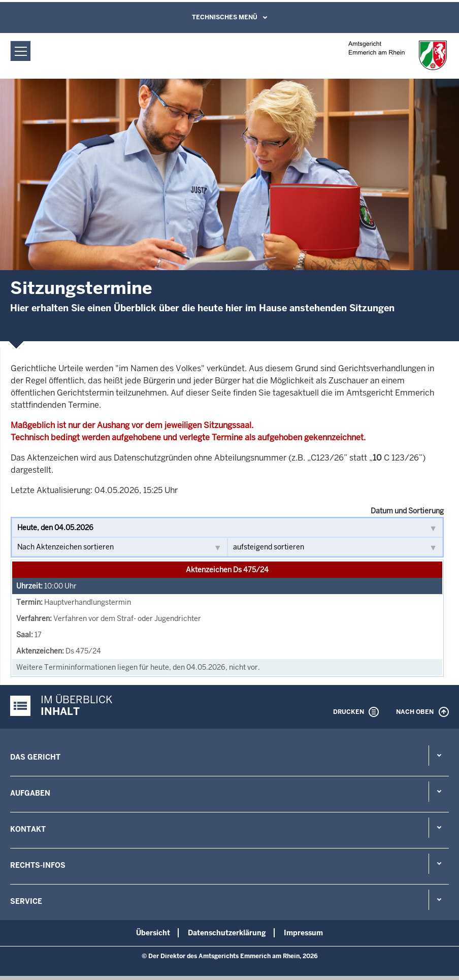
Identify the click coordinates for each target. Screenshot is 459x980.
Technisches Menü (225, 17)
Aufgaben (30, 793)
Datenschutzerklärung (227, 933)
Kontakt (28, 829)
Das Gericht (35, 757)
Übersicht (153, 933)
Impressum (303, 933)
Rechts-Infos (38, 865)
